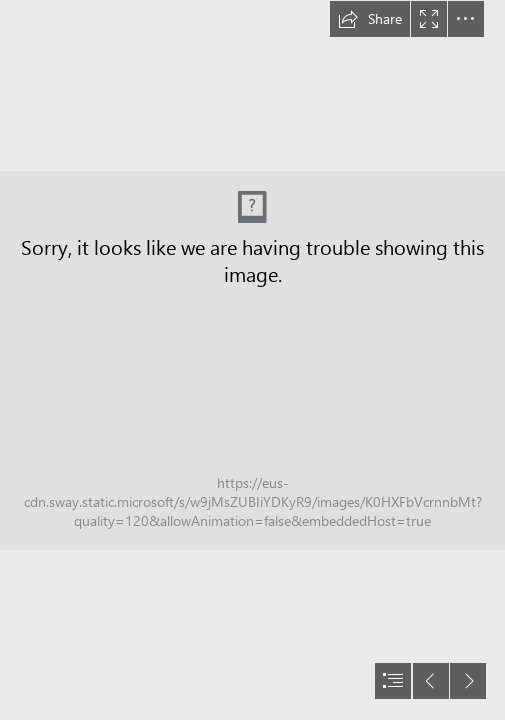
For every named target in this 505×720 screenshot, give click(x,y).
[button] (370, 19)
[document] (252, 360)
